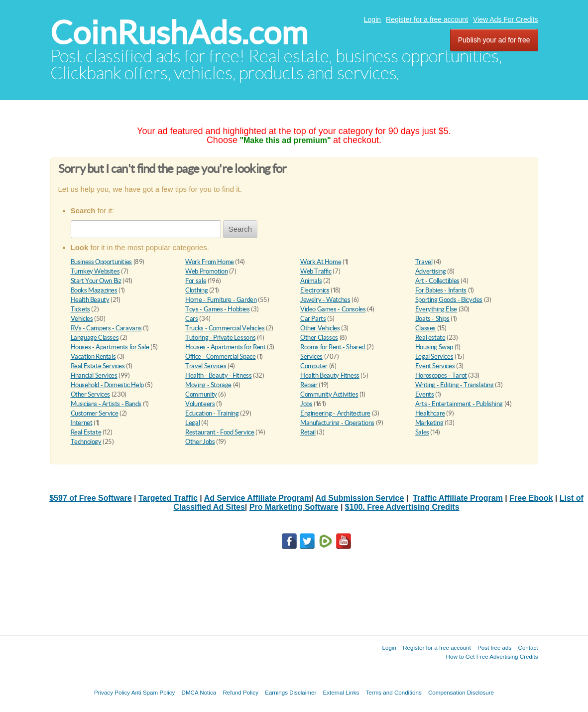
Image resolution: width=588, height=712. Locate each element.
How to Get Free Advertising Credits (492, 656)
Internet (82, 423)
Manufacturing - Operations (337, 423)
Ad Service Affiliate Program (258, 498)
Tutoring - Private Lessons (220, 338)
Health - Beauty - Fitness (218, 375)
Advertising (431, 271)
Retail (308, 432)
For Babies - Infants (441, 290)
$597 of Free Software (90, 498)
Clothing (196, 290)
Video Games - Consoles (333, 309)
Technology (86, 442)
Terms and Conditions (394, 692)
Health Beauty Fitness (330, 375)
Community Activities (329, 394)
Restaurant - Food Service (220, 432)
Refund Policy (240, 692)
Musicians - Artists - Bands (106, 404)
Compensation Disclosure (461, 692)
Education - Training (212, 413)
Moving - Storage (208, 385)
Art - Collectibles (437, 281)
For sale (196, 281)
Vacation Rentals (93, 356)
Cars (191, 319)
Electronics (315, 290)
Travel (424, 262)
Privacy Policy (112, 692)
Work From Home (210, 262)
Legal (192, 423)
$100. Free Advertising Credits (402, 507)
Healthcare (430, 413)
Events (425, 394)
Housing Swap (434, 347)
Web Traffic (316, 271)
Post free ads (494, 647)
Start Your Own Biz (96, 281)
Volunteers (200, 404)
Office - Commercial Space (220, 356)
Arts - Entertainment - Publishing (459, 404)
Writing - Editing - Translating (455, 385)
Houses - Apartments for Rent (225, 347)
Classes (425, 328)
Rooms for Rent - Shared (333, 347)
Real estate (430, 338)
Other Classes (319, 338)
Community (201, 394)
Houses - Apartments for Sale (110, 347)
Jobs (306, 404)
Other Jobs (200, 442)
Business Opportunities (101, 262)
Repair (309, 385)
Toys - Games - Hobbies (217, 309)
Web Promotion (206, 271)
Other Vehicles (320, 328)
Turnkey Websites (95, 271)
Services (311, 356)
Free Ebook (531, 498)
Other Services (91, 394)
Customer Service (95, 413)
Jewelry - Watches (325, 300)
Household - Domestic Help (107, 385)
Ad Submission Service (359, 498)
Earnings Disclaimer (291, 692)
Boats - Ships (432, 319)
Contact (528, 647)
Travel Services (206, 366)
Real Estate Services (98, 366)
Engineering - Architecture (335, 413)
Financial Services (94, 375)
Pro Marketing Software (294, 507)
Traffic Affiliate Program (458, 498)
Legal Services (434, 356)
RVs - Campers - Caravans (106, 328)
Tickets (80, 309)
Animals (311, 281)
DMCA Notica (199, 692)
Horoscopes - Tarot (441, 375)
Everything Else (436, 309)
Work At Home (321, 262)
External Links (341, 692)
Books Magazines (94, 290)
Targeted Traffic (168, 498)
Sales (422, 432)
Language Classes (95, 338)
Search (240, 229)
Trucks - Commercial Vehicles (225, 328)
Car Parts (313, 319)
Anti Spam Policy (153, 692)
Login (372, 19)
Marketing (429, 423)
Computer (314, 366)
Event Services (435, 366)
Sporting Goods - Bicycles (449, 300)
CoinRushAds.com (179, 33)
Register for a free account (427, 19)
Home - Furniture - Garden (221, 300)
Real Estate (86, 432)
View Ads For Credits (505, 19)
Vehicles (82, 319)
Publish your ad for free (494, 40)
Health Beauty (90, 300)
